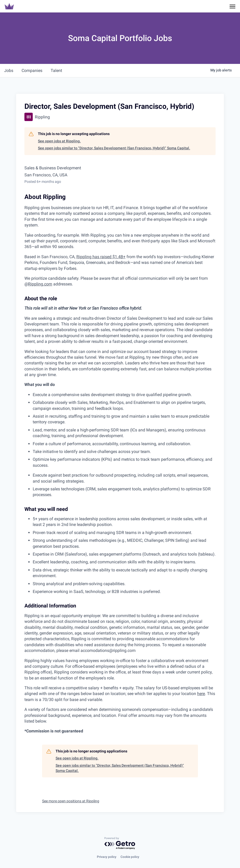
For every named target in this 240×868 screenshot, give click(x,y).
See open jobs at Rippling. (59, 141)
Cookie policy (130, 857)
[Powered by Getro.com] (120, 843)
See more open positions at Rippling (71, 801)
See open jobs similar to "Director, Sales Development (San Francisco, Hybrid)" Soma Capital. (114, 148)
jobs (9, 71)
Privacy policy (107, 857)
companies (32, 71)
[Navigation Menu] (232, 6)
